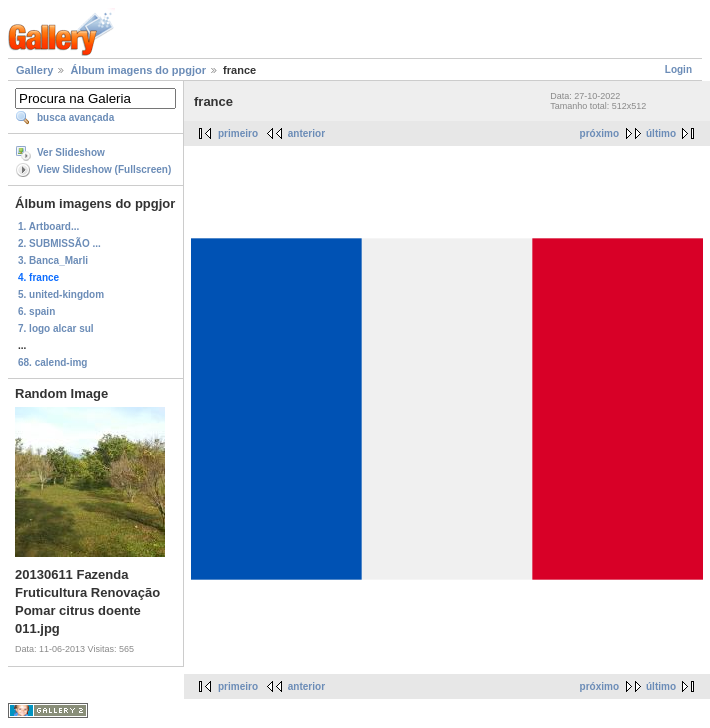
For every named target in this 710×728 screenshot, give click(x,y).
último (661, 133)
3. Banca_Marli (53, 260)
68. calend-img (52, 362)
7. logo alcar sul (56, 328)
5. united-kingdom (61, 294)
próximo (599, 133)
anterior (306, 133)
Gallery (34, 70)
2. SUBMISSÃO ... (59, 243)
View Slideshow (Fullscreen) (104, 169)
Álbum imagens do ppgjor (138, 70)
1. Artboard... (48, 226)
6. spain (36, 311)
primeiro (238, 133)
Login (678, 69)
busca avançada (75, 117)
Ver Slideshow (71, 152)
